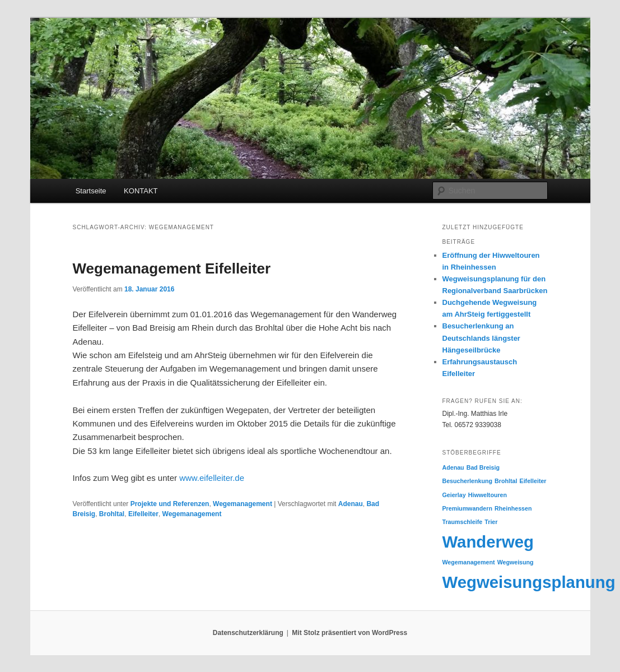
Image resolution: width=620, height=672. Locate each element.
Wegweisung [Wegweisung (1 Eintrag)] (516, 562)
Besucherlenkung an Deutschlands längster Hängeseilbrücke (481, 338)
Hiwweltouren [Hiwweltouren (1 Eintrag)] (488, 495)
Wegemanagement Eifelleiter (172, 268)
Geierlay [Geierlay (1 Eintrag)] (454, 495)
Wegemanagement (243, 504)
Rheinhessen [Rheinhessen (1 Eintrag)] (513, 508)
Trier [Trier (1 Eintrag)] (491, 522)
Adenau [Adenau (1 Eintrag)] (453, 467)
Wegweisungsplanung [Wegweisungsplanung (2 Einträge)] (529, 582)
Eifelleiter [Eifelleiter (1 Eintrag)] (533, 481)
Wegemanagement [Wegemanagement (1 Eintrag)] (469, 562)
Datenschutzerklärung (248, 633)
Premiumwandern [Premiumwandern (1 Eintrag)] (467, 508)
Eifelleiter (143, 514)
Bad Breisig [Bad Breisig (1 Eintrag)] (483, 467)
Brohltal (112, 514)
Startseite (91, 191)
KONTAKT (141, 191)
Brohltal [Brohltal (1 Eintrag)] (506, 481)
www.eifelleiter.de (212, 478)
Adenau (351, 504)
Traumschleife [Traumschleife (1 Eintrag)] (463, 522)
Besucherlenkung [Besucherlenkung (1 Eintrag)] (467, 481)
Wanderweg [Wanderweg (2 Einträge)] (488, 542)
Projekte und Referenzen (170, 504)
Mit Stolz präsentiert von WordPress (349, 633)
